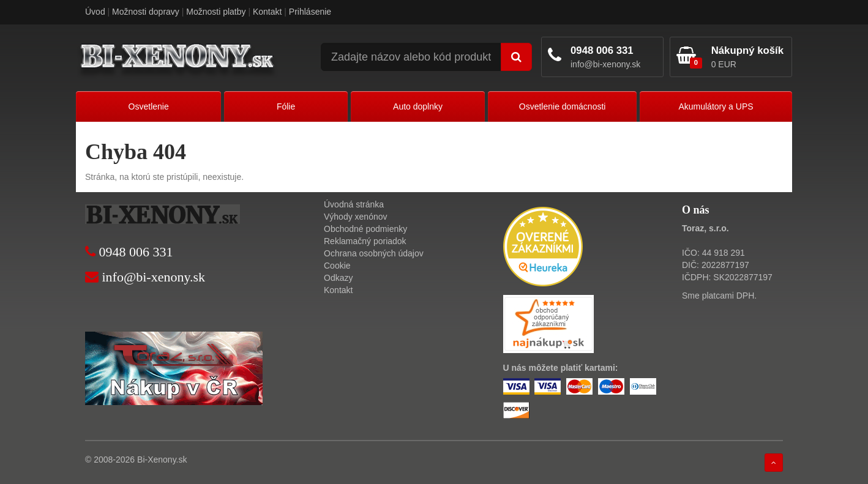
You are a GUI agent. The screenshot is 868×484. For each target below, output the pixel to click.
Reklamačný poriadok (365, 241)
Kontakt (267, 12)
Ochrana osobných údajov (374, 253)
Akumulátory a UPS (716, 106)
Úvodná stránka (354, 204)
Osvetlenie (149, 106)
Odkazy (338, 278)
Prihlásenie (310, 12)
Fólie (286, 106)
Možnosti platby (216, 12)
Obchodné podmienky (365, 229)
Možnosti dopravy (146, 12)
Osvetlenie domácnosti (563, 106)
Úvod (95, 12)
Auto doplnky (418, 106)
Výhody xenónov (356, 217)
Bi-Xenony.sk (162, 460)
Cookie (337, 266)
